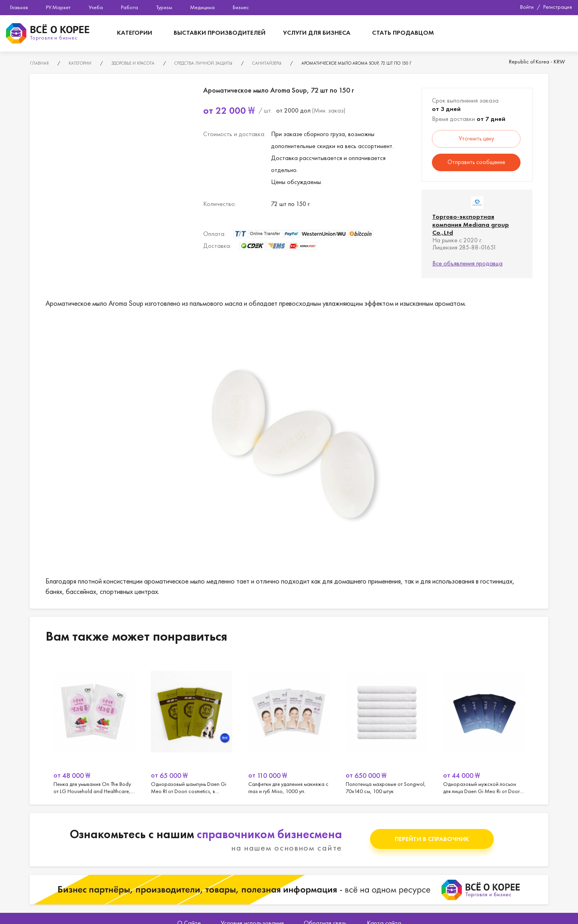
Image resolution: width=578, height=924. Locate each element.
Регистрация (558, 7)
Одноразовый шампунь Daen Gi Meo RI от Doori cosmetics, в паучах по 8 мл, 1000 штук (192, 726)
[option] (94, 726)
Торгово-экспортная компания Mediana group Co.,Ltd (471, 225)
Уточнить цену (476, 139)
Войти (527, 7)
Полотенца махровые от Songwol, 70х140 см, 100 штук (386, 726)
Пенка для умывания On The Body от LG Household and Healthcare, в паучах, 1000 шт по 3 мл (94, 726)
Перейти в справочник (432, 839)
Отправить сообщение (476, 162)
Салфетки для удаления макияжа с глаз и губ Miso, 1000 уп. (289, 726)
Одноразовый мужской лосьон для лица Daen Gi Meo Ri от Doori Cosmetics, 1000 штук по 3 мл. (484, 726)
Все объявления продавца (467, 263)
